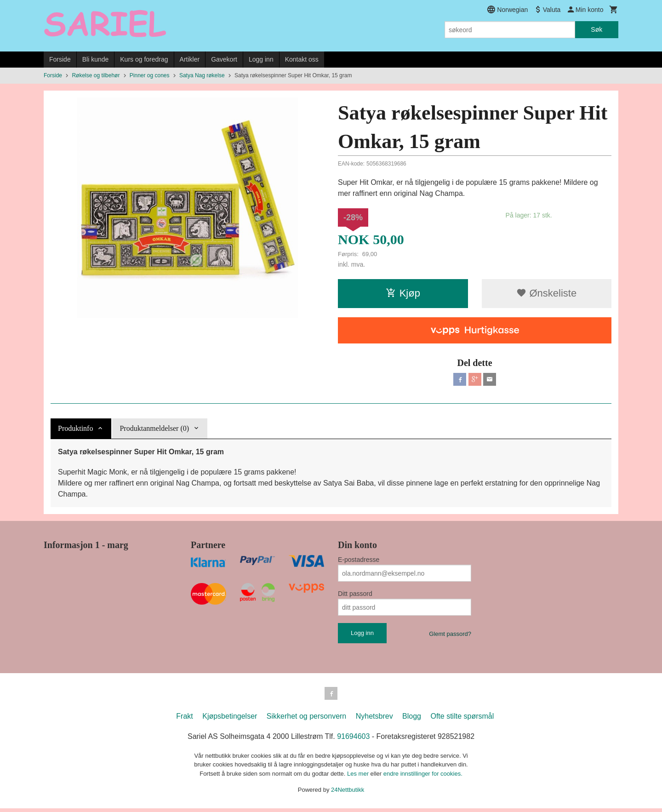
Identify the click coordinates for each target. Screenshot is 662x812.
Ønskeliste (546, 293)
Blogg (412, 720)
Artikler (190, 59)
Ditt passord (355, 595)
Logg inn (261, 59)
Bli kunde (96, 59)
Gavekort (224, 59)
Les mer (359, 777)
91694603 (353, 740)
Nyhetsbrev (374, 720)
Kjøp (403, 293)
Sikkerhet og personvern (306, 720)
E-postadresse (359, 561)
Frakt (184, 720)
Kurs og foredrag (144, 59)
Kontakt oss (302, 59)
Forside (60, 59)
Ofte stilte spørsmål (462, 720)
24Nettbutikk (348, 793)
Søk (596, 29)
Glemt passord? (450, 636)
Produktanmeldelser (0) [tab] (154, 430)
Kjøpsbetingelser (230, 720)
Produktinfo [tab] (75, 430)
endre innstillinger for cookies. (423, 777)
